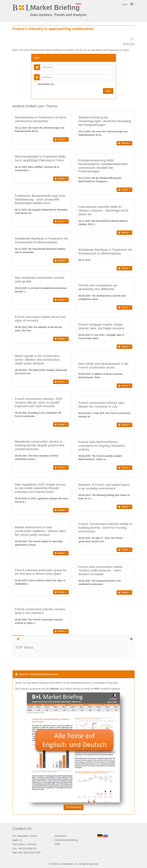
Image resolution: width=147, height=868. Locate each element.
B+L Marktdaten (65, 864)
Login (108, 91)
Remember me (46, 84)
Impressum (61, 836)
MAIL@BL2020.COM (29, 853)
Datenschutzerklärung (66, 840)
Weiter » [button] (61, 139)
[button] (42, 127)
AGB (57, 844)
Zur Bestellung (73, 776)
